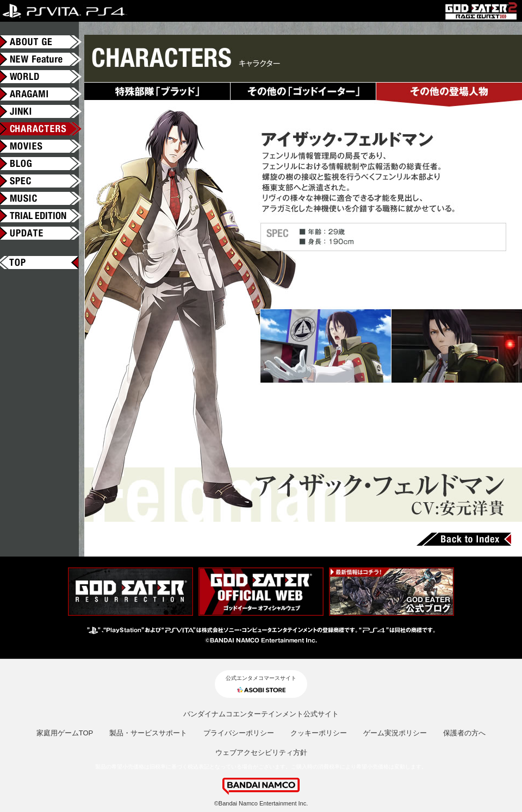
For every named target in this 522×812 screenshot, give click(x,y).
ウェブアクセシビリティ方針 (261, 752)
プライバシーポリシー (239, 733)
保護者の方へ (464, 733)
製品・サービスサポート (148, 733)
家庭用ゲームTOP (65, 733)
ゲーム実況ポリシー (395, 733)
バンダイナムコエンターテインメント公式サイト (261, 714)
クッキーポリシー (319, 733)
